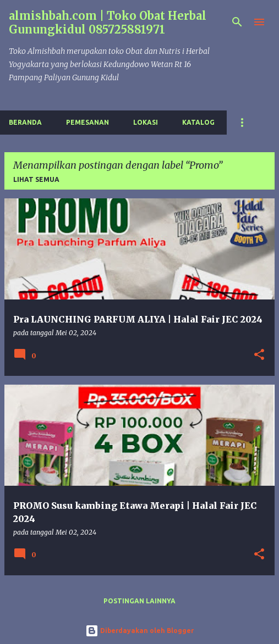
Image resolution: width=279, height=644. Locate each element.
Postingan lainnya (139, 601)
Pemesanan (87, 122)
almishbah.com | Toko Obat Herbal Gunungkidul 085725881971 (108, 23)
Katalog (198, 122)
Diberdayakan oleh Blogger (139, 631)
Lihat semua (36, 179)
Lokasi (146, 122)
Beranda (25, 122)
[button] (259, 355)
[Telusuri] (237, 22)
